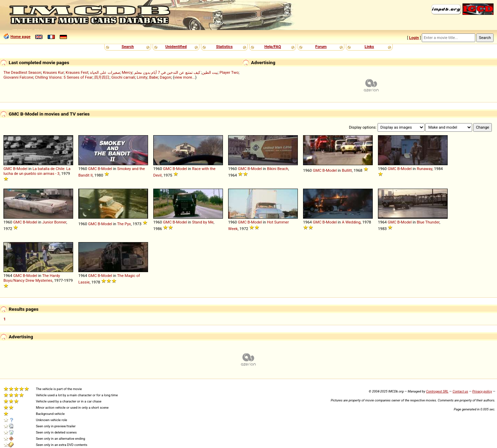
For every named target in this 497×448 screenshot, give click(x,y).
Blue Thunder (428, 222)
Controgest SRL (437, 391)
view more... (185, 77)
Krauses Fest (77, 72)
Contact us (460, 391)
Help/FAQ (273, 47)
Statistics (224, 47)
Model (22, 169)
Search (128, 47)
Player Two (229, 72)
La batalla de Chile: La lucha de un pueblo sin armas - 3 (37, 171)
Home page (20, 37)
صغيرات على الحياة (105, 72)
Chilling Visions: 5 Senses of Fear (64, 77)
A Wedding (351, 222)
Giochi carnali (123, 77)
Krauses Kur (53, 72)
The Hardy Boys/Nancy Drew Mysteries (32, 278)
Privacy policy (482, 391)
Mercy (127, 72)
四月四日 (102, 77)
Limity (142, 77)
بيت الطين (210, 72)
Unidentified (176, 47)
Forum (321, 47)
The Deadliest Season (22, 72)
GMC (8, 169)
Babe (154, 77)
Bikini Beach (277, 169)
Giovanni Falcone (18, 77)
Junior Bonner (54, 222)
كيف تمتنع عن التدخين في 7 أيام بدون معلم (167, 72)
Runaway (424, 169)
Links (369, 47)
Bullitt (347, 170)
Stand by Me (203, 222)
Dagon (165, 77)
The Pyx (124, 224)
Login (414, 38)
